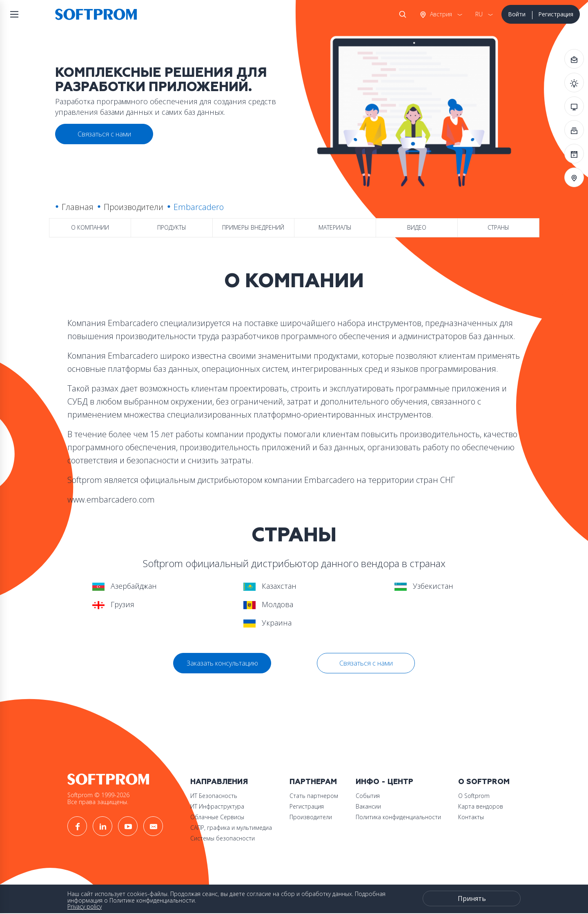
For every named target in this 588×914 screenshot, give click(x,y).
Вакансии (368, 806)
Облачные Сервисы (217, 817)
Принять (472, 898)
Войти (517, 14)
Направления (219, 782)
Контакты (471, 817)
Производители (134, 207)
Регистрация (556, 14)
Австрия (440, 14)
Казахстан (270, 586)
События (368, 796)
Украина (267, 623)
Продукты (172, 227)
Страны (498, 227)
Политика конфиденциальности (398, 817)
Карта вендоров (481, 806)
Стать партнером (314, 796)
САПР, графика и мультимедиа (231, 828)
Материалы (335, 227)
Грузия (113, 604)
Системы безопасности (223, 838)
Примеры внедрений (253, 227)
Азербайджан (125, 586)
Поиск (401, 14)
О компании (90, 227)
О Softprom (484, 782)
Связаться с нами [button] (104, 134)
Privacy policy (85, 906)
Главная (78, 207)
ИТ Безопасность (214, 796)
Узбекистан (424, 586)
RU (479, 14)
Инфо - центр (384, 782)
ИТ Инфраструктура (217, 806)
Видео (417, 227)
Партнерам (313, 782)
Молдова (268, 604)
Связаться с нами (366, 663)
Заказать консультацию (222, 663)
